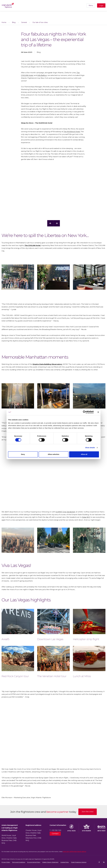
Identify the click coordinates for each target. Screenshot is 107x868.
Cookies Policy (65, 862)
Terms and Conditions (19, 862)
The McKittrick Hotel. (72, 132)
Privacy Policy (6, 862)
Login (101, 6)
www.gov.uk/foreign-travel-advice (74, 852)
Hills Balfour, (42, 75)
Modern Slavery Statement (50, 862)
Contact (55, 834)
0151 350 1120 (56, 830)
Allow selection (53, 454)
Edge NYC (86, 517)
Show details (90, 448)
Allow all (84, 454)
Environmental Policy (34, 862)
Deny (23, 454)
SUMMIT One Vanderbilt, (65, 512)
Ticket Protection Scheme (79, 862)
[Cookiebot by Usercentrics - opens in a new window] (84, 412)
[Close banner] (98, 412)
